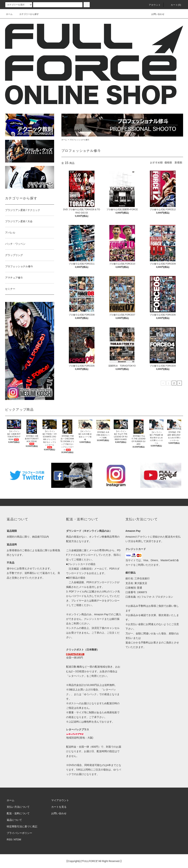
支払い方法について (18, 807)
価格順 (168, 162)
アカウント (153, 5)
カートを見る (59, 807)
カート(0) (174, 5)
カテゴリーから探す (27, 14)
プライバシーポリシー (19, 833)
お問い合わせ (156, 14)
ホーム (9, 14)
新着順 (178, 162)
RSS (9, 839)
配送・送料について (18, 813)
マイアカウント (60, 800)
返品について (14, 820)
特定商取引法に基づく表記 (22, 826)
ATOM (18, 839)
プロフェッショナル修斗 (79, 140)
